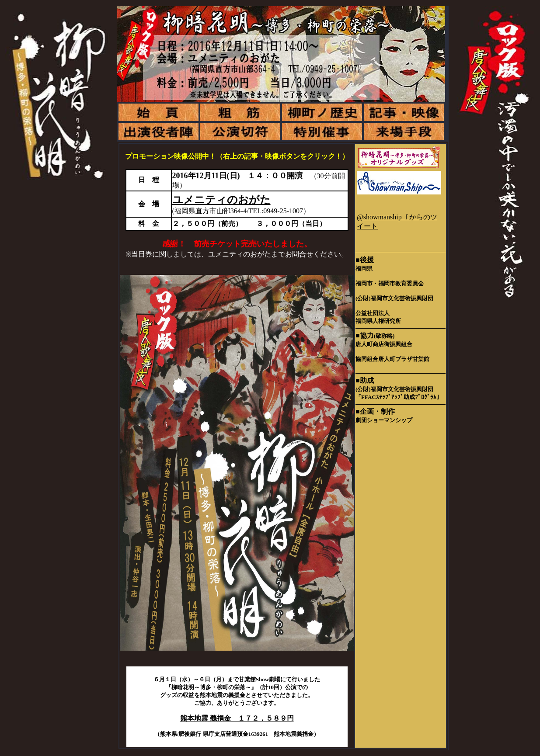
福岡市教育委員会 (401, 283)
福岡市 (364, 283)
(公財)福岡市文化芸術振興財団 (394, 298)
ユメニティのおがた (221, 200)
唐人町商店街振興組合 (384, 344)
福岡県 (364, 269)
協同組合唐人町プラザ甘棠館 (392, 359)
